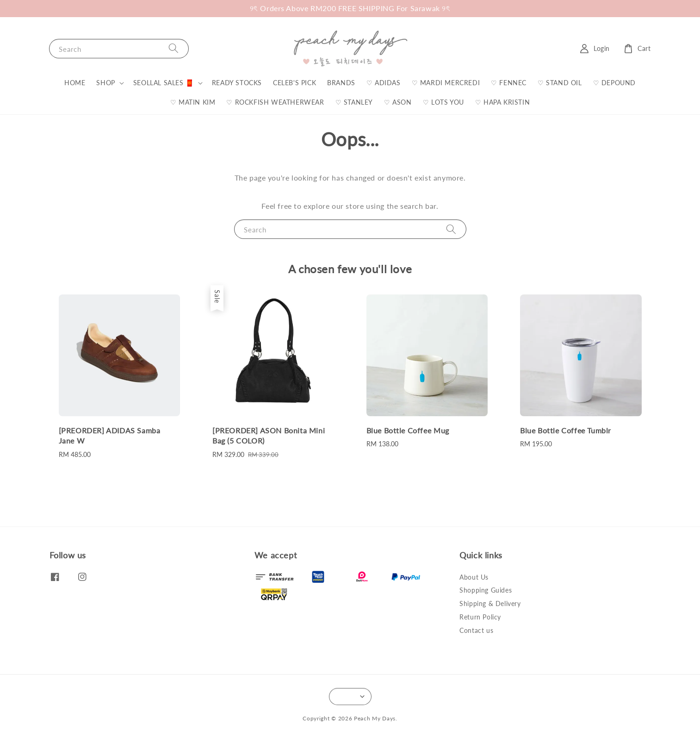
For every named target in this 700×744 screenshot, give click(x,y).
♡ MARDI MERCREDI (446, 83)
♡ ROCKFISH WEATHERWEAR (275, 102)
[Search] (173, 48)
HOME (75, 83)
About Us (474, 577)
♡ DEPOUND (614, 83)
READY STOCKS (237, 83)
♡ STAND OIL (560, 83)
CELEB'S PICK (294, 83)
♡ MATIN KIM (193, 102)
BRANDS (341, 83)
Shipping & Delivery (490, 603)
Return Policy (480, 617)
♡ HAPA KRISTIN (502, 102)
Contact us (476, 630)
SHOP (105, 83)
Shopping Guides (486, 590)
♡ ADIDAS (384, 83)
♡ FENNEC (509, 83)
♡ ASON (398, 102)
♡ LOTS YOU (443, 102)
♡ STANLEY (354, 102)
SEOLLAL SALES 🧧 (164, 83)
